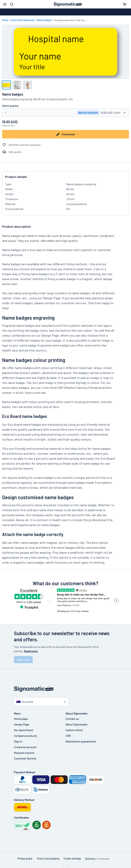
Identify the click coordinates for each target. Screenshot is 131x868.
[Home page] (65, 689)
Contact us (72, 719)
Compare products (26, 736)
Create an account (25, 747)
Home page (21, 719)
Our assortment (24, 730)
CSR (68, 736)
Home (5, 20)
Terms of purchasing (48, 859)
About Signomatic (77, 724)
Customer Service (25, 758)
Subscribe (23, 659)
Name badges (44, 20)
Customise (65, 134)
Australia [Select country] (25, 702)
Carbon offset (74, 730)
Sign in (18, 741)
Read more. (31, 651)
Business (90, 859)
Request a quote (24, 753)
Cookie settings (72, 859)
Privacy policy (25, 859)
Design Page (22, 724)
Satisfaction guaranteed (81, 741)
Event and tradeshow (23, 20)
